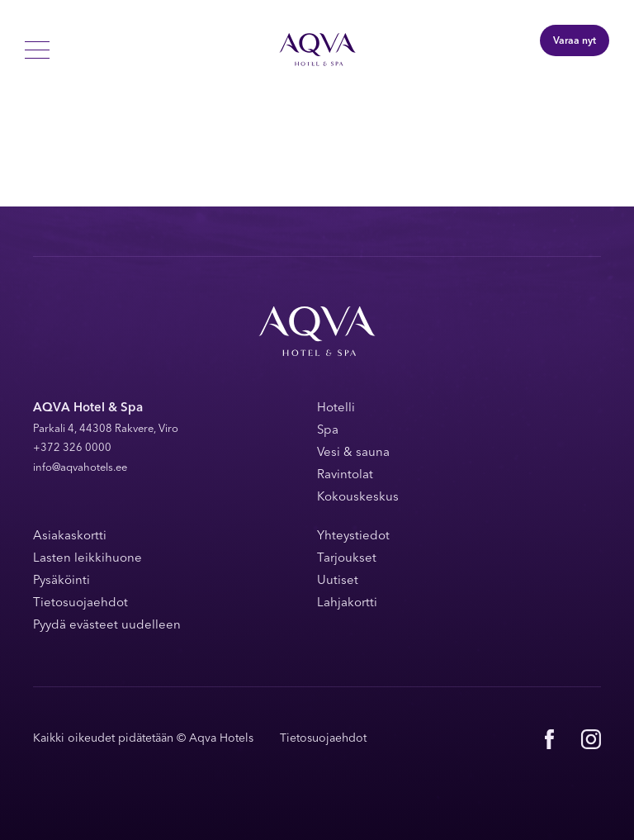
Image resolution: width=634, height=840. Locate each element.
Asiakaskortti (70, 536)
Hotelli (336, 408)
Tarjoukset (347, 559)
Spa (328, 431)
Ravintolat (345, 475)
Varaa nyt (575, 41)
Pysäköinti (62, 581)
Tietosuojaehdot (80, 603)
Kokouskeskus (358, 498)
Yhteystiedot (353, 536)
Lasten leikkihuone (88, 559)
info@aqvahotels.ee (80, 468)
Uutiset (338, 581)
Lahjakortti (347, 603)
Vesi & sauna (353, 453)
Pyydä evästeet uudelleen (107, 626)
